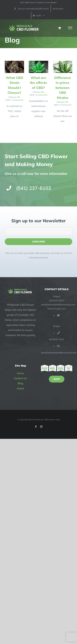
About (20, 388)
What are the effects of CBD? (38, 83)
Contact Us (20, 378)
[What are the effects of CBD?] (38, 67)
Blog (20, 383)
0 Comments (18, 100)
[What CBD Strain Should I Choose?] (14, 67)
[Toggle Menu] (70, 28)
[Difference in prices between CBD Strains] (63, 67)
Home (20, 373)
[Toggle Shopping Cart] (60, 28)
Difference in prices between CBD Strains (63, 88)
